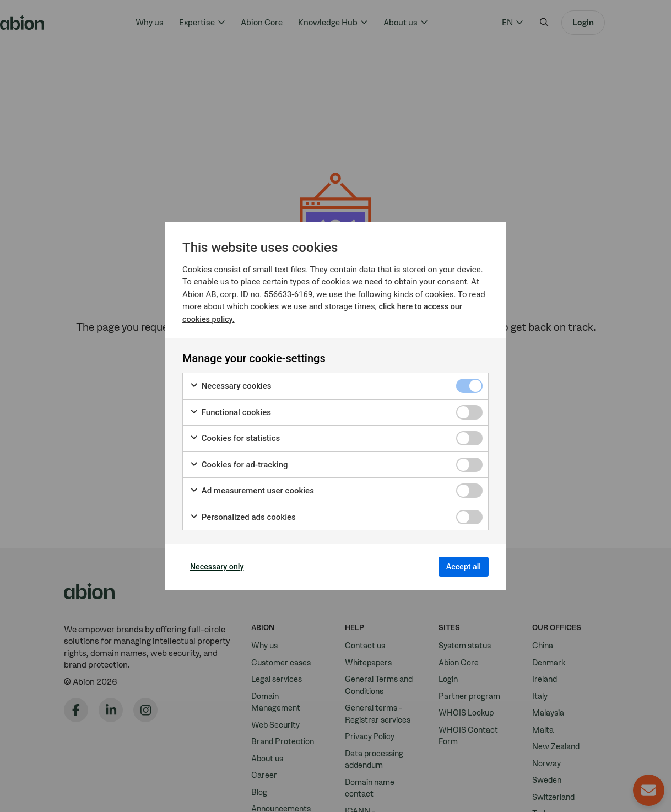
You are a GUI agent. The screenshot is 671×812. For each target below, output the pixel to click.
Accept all (458, 566)
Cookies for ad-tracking (239, 461)
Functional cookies (230, 409)
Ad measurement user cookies (252, 488)
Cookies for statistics (235, 435)
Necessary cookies (231, 383)
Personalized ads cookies (243, 513)
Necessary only (224, 566)
